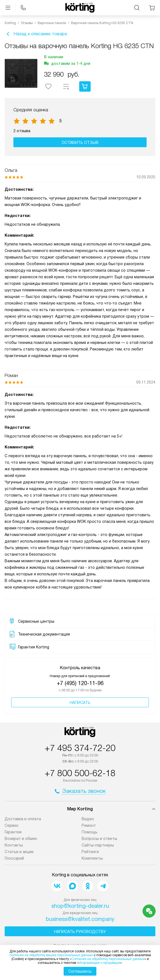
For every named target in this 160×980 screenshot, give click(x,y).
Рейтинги (90, 852)
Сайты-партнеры (98, 845)
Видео (88, 819)
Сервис (12, 825)
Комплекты (92, 858)
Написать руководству (80, 932)
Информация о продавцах (99, 963)
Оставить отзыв (80, 143)
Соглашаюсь (80, 971)
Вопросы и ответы (99, 839)
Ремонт (89, 825)
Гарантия (13, 832)
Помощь (90, 832)
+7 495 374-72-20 (80, 748)
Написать (80, 703)
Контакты (14, 845)
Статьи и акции (19, 852)
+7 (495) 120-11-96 (80, 683)
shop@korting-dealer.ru (80, 906)
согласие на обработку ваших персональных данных (51, 955)
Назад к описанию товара (36, 34)
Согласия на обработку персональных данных (108, 959)
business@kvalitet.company (80, 919)
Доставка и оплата (23, 819)
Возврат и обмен (21, 839)
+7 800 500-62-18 (80, 773)
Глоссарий (14, 858)
